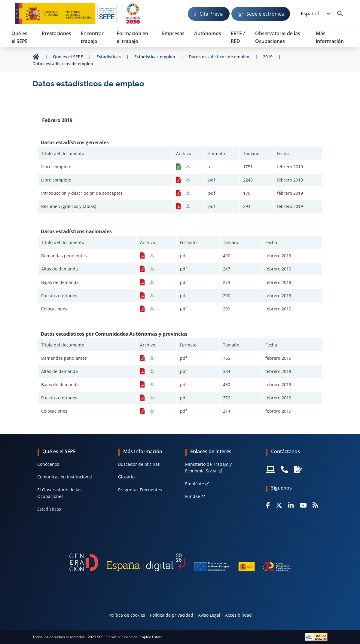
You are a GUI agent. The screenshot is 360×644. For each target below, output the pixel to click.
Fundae (193, 496)
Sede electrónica (265, 14)
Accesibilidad (238, 615)
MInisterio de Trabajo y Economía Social (208, 467)
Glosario (126, 477)
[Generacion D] (180, 562)
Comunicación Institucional (65, 477)
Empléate (195, 484)
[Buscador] (340, 14)
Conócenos (48, 464)
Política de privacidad (172, 615)
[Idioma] (315, 14)
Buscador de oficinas (139, 464)
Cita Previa (212, 14)
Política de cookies (127, 615)
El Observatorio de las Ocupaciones (59, 493)
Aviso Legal (209, 615)
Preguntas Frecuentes (140, 490)
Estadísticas (49, 509)
